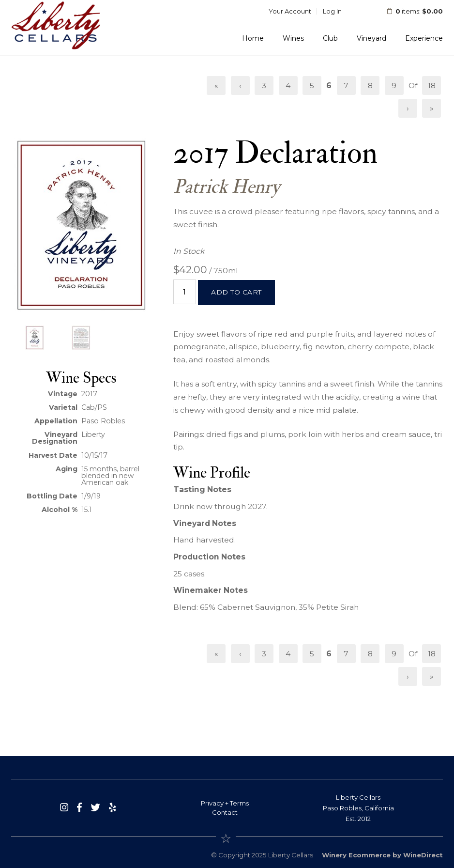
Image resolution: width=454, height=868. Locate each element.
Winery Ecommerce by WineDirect (382, 855)
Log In (332, 11)
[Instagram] (64, 807)
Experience (424, 38)
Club (330, 38)
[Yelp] (113, 807)
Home (253, 38)
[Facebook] (79, 807)
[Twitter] (95, 807)
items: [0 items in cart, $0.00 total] (408, 11)
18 (432, 85)
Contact (225, 812)
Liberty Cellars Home (56, 25)
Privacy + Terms (225, 803)
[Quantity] (185, 292)
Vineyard (371, 38)
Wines (293, 38)
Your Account (290, 11)
